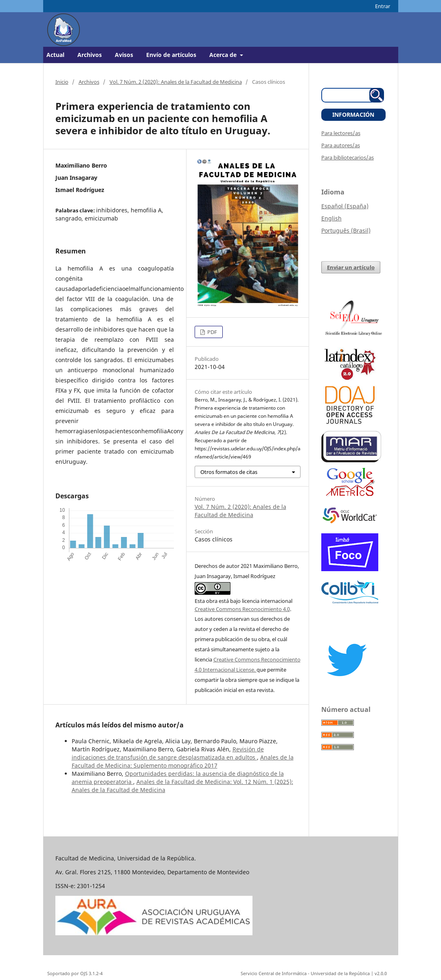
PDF (212, 332)
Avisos (124, 55)
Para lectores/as (341, 133)
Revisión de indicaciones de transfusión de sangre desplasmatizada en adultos (168, 753)
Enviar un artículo (351, 267)
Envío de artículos (171, 55)
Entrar (383, 6)
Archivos (90, 55)
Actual (55, 55)
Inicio (62, 82)
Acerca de (224, 55)
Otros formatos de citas (229, 472)
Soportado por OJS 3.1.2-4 (75, 973)
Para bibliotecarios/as (348, 157)
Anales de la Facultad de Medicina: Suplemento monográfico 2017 (183, 761)
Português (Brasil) (346, 230)
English (331, 218)
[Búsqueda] (349, 95)
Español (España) (345, 206)
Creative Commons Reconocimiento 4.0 (242, 609)
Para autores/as (341, 145)
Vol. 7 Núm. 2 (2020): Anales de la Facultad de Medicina (176, 82)
